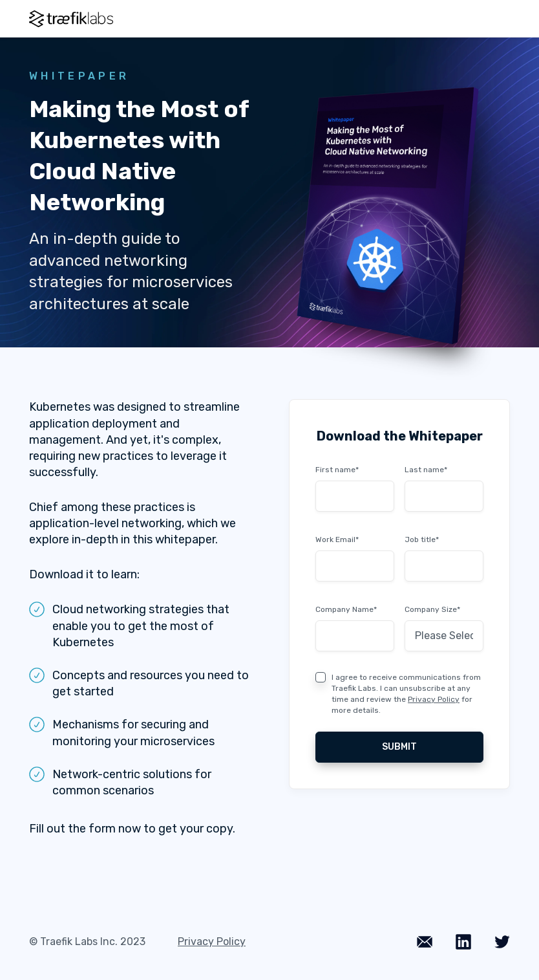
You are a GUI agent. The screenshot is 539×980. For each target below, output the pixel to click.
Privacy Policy (434, 699)
